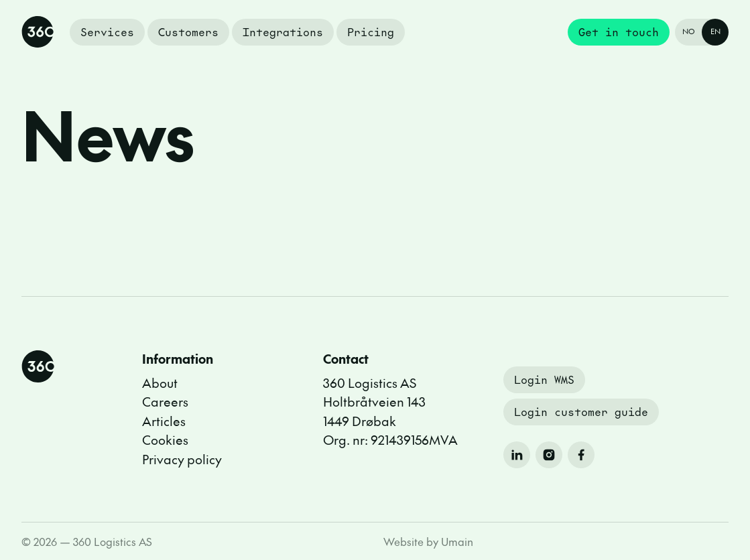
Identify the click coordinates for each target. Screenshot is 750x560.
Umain (457, 541)
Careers (165, 401)
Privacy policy (182, 459)
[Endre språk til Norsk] (702, 32)
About (160, 382)
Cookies (165, 439)
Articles (164, 421)
